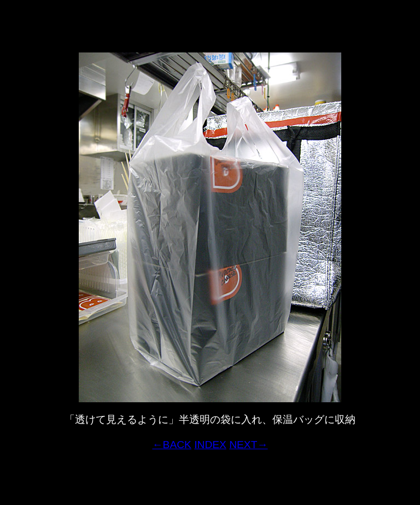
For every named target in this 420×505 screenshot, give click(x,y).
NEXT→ (248, 445)
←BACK (171, 445)
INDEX (210, 445)
